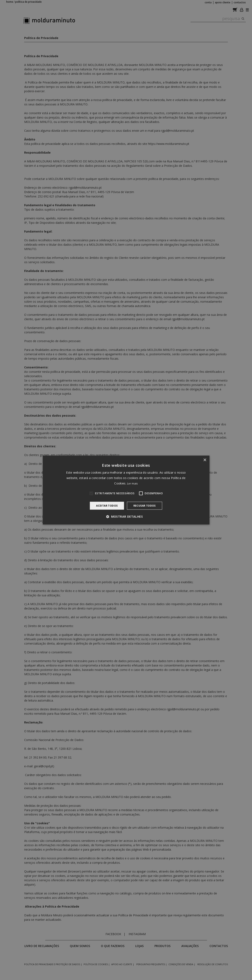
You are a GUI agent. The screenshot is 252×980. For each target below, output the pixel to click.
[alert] (126, 490)
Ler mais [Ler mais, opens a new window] (132, 484)
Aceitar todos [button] (107, 506)
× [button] (205, 460)
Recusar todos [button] (145, 506)
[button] (126, 517)
